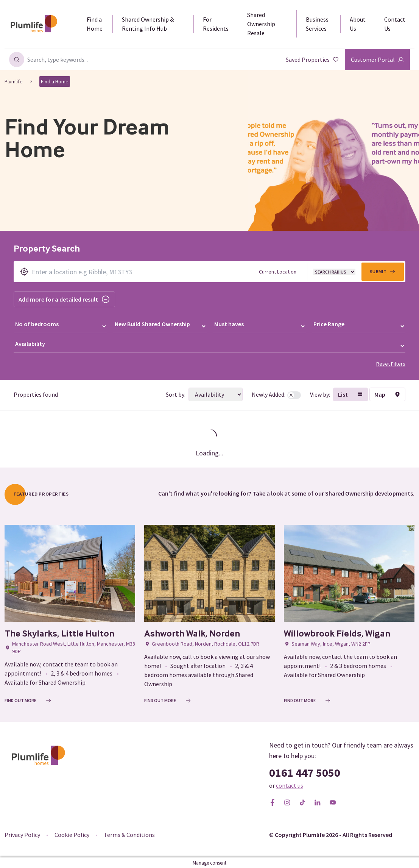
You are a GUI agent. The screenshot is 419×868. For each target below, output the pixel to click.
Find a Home (95, 24)
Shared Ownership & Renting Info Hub (148, 24)
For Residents (216, 24)
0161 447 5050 (305, 772)
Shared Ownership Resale (261, 24)
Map (387, 394)
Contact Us (395, 24)
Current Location (278, 272)
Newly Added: (276, 394)
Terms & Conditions (129, 834)
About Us (358, 24)
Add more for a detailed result (64, 299)
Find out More (28, 700)
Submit (383, 272)
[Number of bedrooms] (60, 326)
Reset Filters (391, 363)
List (350, 394)
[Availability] (209, 345)
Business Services (317, 24)
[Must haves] (259, 326)
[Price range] (359, 326)
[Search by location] (209, 272)
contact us (290, 785)
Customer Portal (377, 59)
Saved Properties (312, 59)
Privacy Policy (22, 834)
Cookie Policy (72, 834)
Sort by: (174, 394)
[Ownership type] (160, 326)
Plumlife (14, 81)
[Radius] (334, 272)
